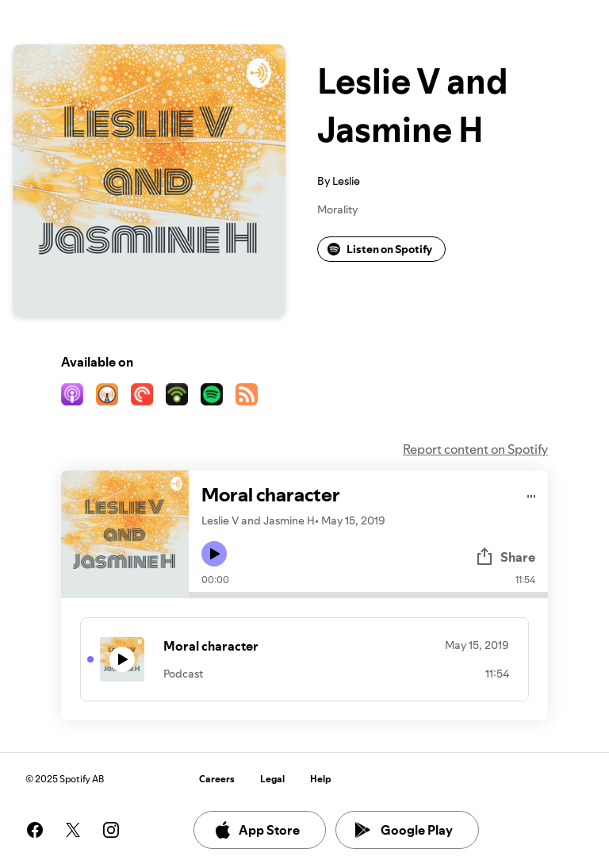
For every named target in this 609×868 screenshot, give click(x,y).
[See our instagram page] (111, 830)
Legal (272, 779)
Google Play (404, 830)
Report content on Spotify (475, 449)
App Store (257, 830)
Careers (217, 779)
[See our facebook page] (35, 830)
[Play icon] (214, 554)
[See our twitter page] (73, 830)
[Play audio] (532, 494)
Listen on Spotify (380, 249)
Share (505, 557)
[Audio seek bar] (368, 595)
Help (321, 779)
